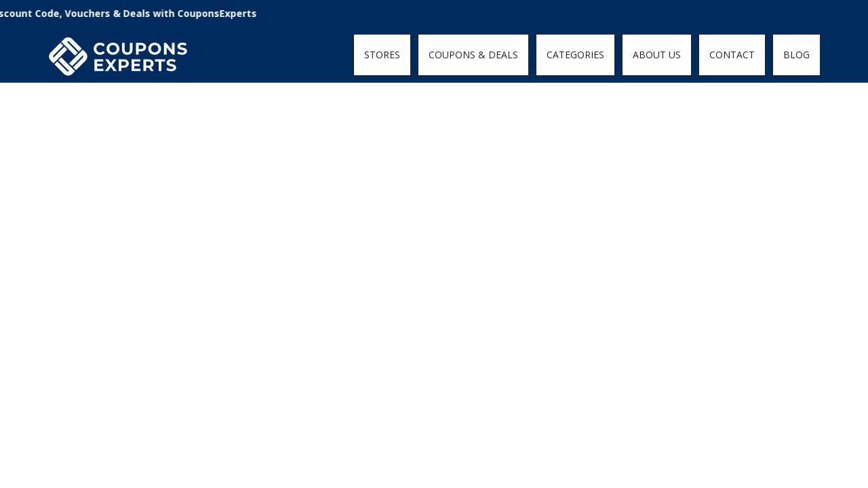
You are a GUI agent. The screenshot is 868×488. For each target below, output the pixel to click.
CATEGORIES (575, 55)
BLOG (796, 55)
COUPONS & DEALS (473, 55)
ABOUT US (657, 55)
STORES (382, 55)
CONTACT (732, 55)
